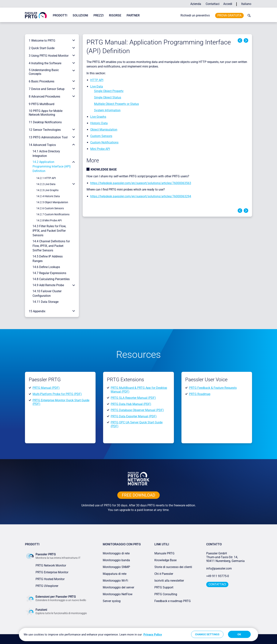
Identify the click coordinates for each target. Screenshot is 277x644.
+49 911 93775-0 (218, 576)
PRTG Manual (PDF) (46, 388)
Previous (240, 40)
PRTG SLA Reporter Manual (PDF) (133, 398)
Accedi (228, 4)
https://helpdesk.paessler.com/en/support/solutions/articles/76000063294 (141, 196)
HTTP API (97, 80)
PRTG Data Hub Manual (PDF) (131, 404)
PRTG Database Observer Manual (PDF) (137, 410)
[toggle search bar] (248, 15)
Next (246, 40)
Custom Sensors (101, 136)
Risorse (115, 15)
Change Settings (207, 634)
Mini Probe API (100, 149)
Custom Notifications (104, 142)
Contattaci (213, 4)
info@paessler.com (219, 568)
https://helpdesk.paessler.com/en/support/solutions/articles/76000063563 (141, 183)
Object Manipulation (104, 130)
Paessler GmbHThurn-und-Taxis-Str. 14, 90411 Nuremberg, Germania (225, 557)
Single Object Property (109, 91)
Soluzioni (80, 15)
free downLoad (138, 495)
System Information (107, 110)
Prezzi (99, 15)
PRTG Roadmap (200, 394)
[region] (138, 635)
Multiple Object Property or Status (116, 104)
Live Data (97, 86)
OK (239, 634)
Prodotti (60, 15)
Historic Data (99, 123)
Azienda (196, 4)
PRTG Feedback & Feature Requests (213, 388)
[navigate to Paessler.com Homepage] (36, 15)
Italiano (246, 4)
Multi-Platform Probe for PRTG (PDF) (57, 394)
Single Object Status (108, 97)
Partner (133, 15)
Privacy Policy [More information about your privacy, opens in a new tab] (153, 635)
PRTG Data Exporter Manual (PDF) (134, 416)
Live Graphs (98, 117)
